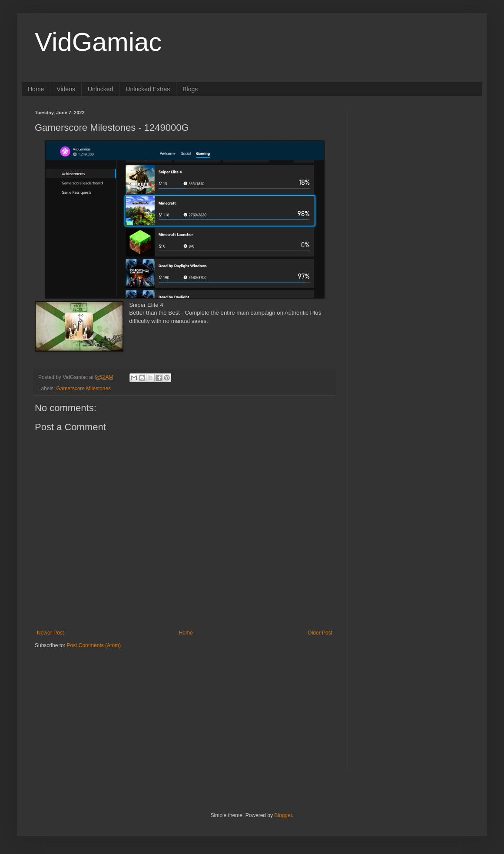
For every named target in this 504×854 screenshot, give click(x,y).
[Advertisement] (89, 703)
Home (36, 89)
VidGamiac (98, 42)
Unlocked (100, 89)
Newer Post (50, 633)
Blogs (190, 89)
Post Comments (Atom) (94, 645)
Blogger (283, 815)
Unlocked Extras (148, 89)
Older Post (320, 633)
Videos (66, 89)
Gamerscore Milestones (84, 389)
